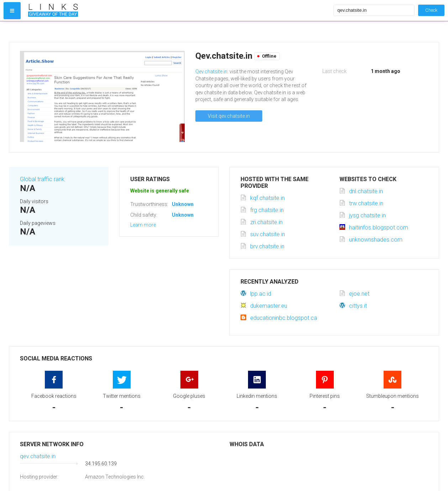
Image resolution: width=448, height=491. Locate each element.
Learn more (143, 225)
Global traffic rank (42, 179)
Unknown (183, 204)
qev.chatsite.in (38, 456)
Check (431, 10)
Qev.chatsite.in (211, 72)
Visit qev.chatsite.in (229, 116)
